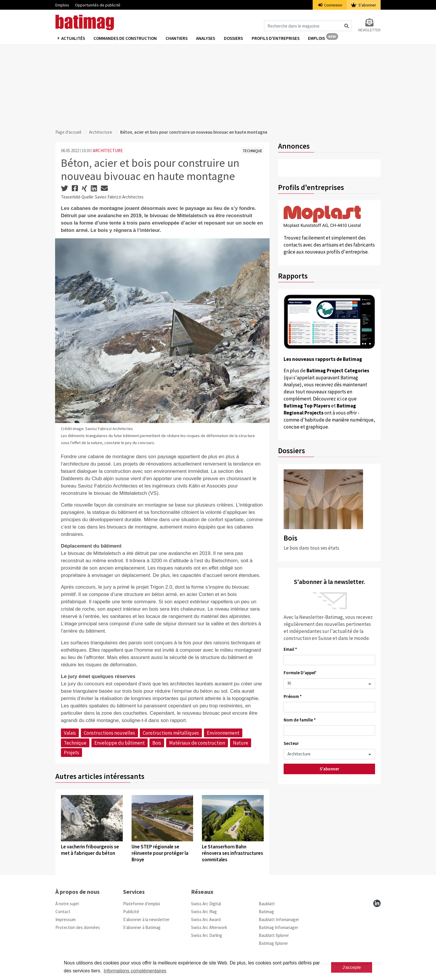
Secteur (291, 743)
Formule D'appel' (300, 673)
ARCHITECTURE (108, 151)
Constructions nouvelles (109, 733)
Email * (290, 649)
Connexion (330, 5)
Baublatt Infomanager (279, 919)
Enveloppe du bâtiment (120, 743)
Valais (70, 733)
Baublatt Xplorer (274, 935)
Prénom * (293, 696)
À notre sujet (67, 904)
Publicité (131, 912)
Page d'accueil (68, 132)
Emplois (62, 5)
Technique (75, 743)
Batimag (266, 912)
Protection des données (78, 927)
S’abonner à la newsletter (146, 919)
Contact (63, 912)
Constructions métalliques (171, 733)
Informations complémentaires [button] (135, 971)
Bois (157, 743)
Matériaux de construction (197, 743)
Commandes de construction (125, 39)
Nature (241, 743)
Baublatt (267, 904)
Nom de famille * (300, 720)
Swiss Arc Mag (204, 912)
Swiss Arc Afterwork (209, 927)
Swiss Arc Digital (206, 904)
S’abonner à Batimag (142, 927)
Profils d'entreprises (276, 39)
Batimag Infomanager (279, 927)
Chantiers (177, 39)
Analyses (206, 39)
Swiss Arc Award (206, 919)
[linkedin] (377, 903)
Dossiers (234, 39)
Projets (71, 753)
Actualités (73, 39)
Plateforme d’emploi (142, 904)
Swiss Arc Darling (207, 935)
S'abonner (364, 5)
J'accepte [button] (352, 967)
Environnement (223, 733)
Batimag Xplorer (273, 943)
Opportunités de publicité (98, 5)
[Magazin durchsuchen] (308, 26)
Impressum (65, 919)
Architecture (101, 132)
